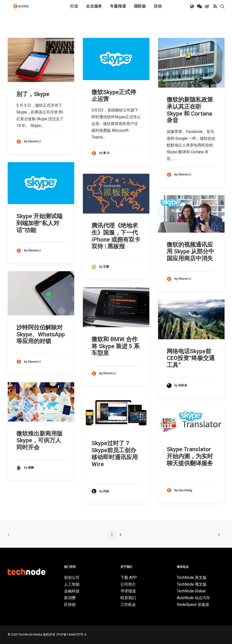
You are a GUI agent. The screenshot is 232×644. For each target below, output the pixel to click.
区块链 (70, 605)
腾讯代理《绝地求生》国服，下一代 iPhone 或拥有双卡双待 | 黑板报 (116, 236)
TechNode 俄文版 (192, 584)
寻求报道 (128, 591)
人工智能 (72, 584)
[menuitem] (74, 10)
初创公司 (72, 578)
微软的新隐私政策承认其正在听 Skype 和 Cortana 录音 (190, 110)
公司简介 (128, 584)
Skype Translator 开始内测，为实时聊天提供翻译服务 (190, 456)
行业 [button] (74, 10)
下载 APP (129, 578)
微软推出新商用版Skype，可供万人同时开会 (40, 441)
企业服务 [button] (94, 10)
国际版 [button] (140, 10)
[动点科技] (23, 10)
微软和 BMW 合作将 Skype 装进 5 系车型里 (116, 346)
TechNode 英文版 (192, 578)
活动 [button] (158, 10)
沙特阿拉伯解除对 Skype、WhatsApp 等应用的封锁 (41, 334)
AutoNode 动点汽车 (193, 598)
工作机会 (128, 605)
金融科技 (72, 591)
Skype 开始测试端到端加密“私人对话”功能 (39, 223)
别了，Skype (33, 94)
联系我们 (128, 598)
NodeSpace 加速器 (193, 605)
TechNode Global (191, 591)
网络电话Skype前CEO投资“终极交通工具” (191, 358)
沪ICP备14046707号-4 (71, 634)
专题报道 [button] (118, 10)
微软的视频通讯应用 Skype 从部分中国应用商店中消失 (190, 252)
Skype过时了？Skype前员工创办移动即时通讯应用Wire (115, 454)
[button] (192, 10)
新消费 (70, 598)
